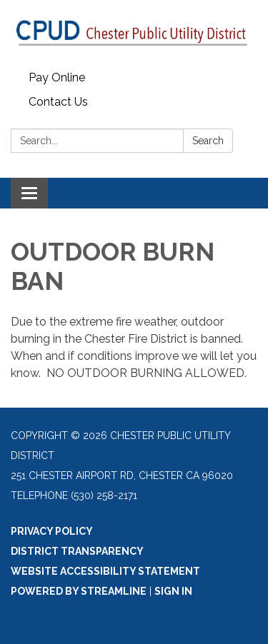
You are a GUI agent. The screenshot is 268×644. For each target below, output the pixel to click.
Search (208, 141)
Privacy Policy (52, 531)
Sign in (173, 591)
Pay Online (57, 77)
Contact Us (58, 102)
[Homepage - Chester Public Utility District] (134, 33)
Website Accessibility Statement (105, 571)
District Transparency (77, 551)
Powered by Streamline (79, 591)
